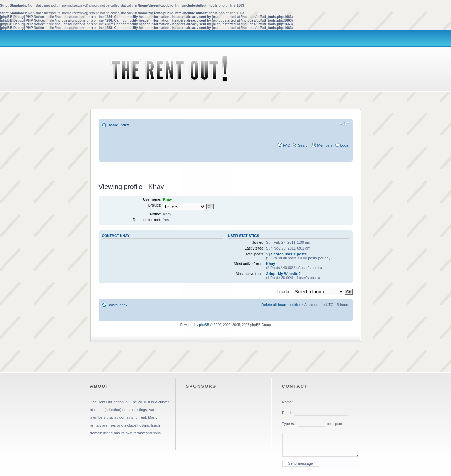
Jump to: (283, 291)
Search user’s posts (289, 254)
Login (345, 145)
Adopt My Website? (283, 274)
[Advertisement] (226, 168)
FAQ (287, 145)
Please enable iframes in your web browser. (322, 433)
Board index (119, 125)
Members (325, 145)
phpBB (204, 325)
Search (304, 145)
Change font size (344, 124)
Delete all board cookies (281, 305)
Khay (271, 264)
